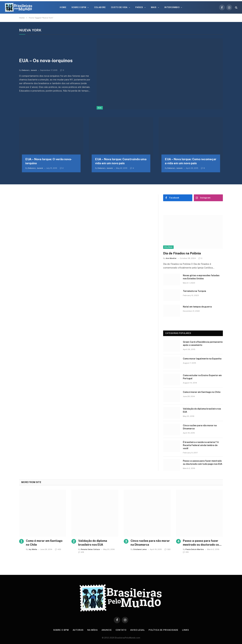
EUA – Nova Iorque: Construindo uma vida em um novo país (121, 161)
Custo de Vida (119, 7)
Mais (154, 7)
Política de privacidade (163, 630)
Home (63, 7)
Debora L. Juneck (29, 70)
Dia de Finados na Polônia (182, 253)
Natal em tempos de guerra (197, 307)
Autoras (78, 630)
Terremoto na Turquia (194, 291)
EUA (100, 108)
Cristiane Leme (140, 549)
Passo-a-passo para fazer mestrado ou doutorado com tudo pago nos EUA (203, 462)
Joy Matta (33, 549)
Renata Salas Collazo (90, 549)
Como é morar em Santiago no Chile (202, 392)
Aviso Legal (138, 630)
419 (81, 552)
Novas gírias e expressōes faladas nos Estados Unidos (201, 277)
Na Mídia (93, 630)
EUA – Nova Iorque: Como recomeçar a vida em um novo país (191, 161)
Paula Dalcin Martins (195, 549)
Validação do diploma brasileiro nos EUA (202, 410)
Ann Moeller (171, 258)
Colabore (100, 7)
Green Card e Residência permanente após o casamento (203, 343)
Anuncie (107, 630)
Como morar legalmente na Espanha (202, 359)
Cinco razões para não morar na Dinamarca (200, 427)
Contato (121, 630)
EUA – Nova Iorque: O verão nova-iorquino (49, 161)
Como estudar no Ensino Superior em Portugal (202, 377)
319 (186, 552)
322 (168, 549)
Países (139, 7)
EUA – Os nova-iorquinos (46, 60)
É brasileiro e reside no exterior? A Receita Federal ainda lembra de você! (201, 445)
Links (186, 630)
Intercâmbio (172, 7)
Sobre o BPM (79, 7)
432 (58, 549)
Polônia (168, 247)
